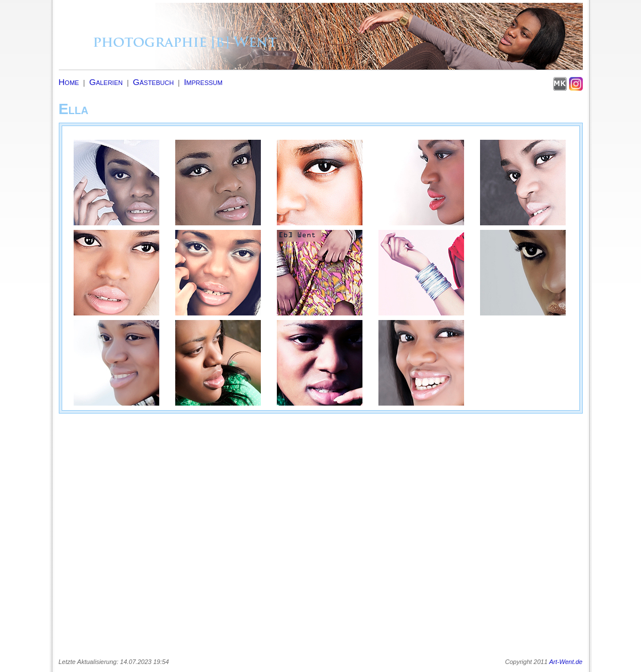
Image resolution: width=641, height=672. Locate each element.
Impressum (203, 82)
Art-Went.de (566, 662)
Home (69, 82)
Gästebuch (154, 82)
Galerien (106, 82)
